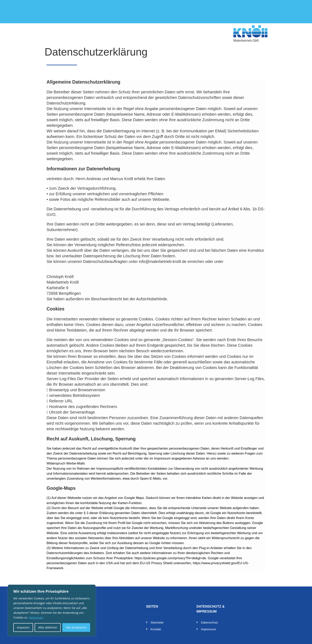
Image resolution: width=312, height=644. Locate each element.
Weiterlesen (37, 617)
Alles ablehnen (48, 627)
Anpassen (23, 627)
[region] (52, 610)
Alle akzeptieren (76, 627)
